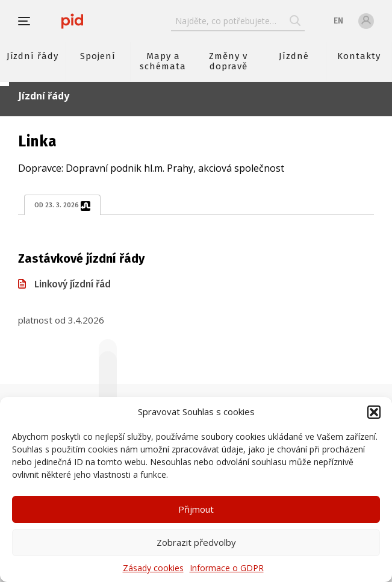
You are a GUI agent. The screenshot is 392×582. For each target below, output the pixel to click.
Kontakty (359, 56)
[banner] (72, 21)
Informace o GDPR (227, 568)
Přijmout (196, 509)
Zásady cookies (153, 568)
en (338, 21)
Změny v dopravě (228, 61)
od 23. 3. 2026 (62, 205)
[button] (374, 412)
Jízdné (294, 56)
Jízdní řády (33, 56)
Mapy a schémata (163, 61)
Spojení (98, 56)
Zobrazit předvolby (196, 542)
